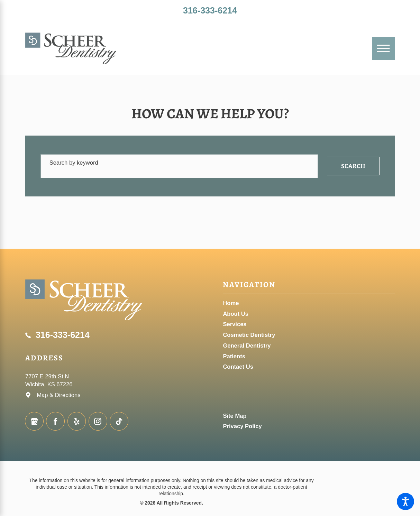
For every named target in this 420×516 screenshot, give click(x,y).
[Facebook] (55, 421)
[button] (405, 501)
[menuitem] (309, 303)
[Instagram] (98, 421)
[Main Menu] (383, 48)
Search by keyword (74, 163)
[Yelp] (77, 421)
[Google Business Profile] (34, 421)
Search (353, 166)
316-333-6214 (210, 10)
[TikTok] (119, 421)
